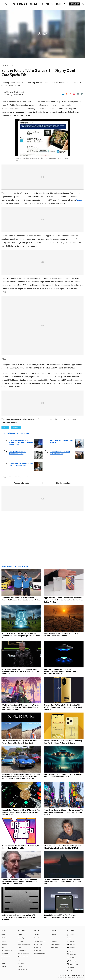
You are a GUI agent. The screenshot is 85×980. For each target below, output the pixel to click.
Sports (3, 963)
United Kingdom (55, 944)
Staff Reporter (8, 92)
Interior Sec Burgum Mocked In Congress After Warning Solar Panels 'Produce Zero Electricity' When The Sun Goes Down (19, 882)
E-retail (20, 935)
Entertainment (6, 957)
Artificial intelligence (24, 954)
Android (79, 200)
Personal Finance (7, 950)
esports (20, 960)
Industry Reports (23, 969)
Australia (53, 935)
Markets (4, 941)
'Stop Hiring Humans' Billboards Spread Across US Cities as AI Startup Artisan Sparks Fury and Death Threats (63, 812)
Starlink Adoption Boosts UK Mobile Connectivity (60, 453)
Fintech (20, 966)
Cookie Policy (38, 947)
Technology (5, 954)
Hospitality (21, 938)
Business (4, 944)
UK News (4, 938)
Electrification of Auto (24, 944)
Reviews (4, 966)
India (52, 938)
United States (55, 947)
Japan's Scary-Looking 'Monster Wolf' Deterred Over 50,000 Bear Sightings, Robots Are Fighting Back (63, 882)
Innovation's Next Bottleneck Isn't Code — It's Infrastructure (21, 464)
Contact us (37, 938)
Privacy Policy (38, 944)
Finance (20, 947)
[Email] (78, 94)
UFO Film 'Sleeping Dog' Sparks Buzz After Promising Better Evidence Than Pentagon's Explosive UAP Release (61, 671)
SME (3, 947)
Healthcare (21, 941)
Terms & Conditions (40, 941)
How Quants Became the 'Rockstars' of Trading (18, 453)
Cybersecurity (22, 950)
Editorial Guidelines (63, 483)
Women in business (23, 957)
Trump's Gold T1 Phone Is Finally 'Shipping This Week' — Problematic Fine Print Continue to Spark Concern (63, 707)
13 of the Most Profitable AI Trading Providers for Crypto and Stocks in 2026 (21, 442)
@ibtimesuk (20, 92)
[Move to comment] (82, 94)
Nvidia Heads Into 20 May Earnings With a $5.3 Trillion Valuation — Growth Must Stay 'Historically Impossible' (21, 671)
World (3, 935)
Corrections (38, 950)
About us (37, 935)
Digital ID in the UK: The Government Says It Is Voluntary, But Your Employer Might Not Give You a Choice (21, 636)
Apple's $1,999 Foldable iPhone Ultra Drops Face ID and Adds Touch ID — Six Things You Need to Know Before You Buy (64, 600)
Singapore (54, 941)
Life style (4, 960)
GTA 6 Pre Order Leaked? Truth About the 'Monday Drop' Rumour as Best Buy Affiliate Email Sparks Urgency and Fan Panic (21, 707)
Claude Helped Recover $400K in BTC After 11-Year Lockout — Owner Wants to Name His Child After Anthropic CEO (21, 812)
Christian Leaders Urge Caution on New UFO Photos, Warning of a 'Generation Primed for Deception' (18, 917)
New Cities (21, 963)
